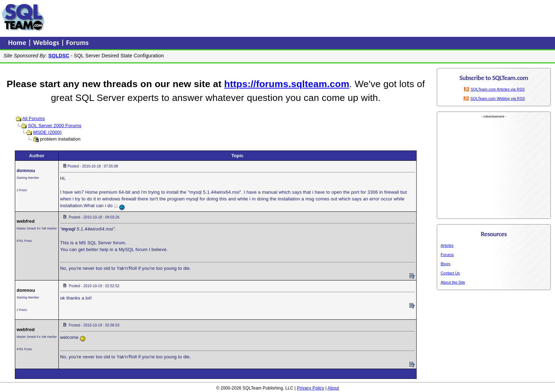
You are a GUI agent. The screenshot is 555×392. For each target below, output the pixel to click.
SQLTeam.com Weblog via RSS (498, 98)
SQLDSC (59, 56)
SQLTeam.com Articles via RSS (498, 89)
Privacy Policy (311, 388)
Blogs (445, 264)
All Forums (34, 118)
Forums (78, 42)
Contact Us (450, 273)
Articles (447, 245)
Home (18, 42)
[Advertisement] (182, 17)
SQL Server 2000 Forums (55, 126)
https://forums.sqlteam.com (287, 84)
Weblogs (47, 42)
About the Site (453, 282)
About (333, 388)
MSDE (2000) (47, 132)
